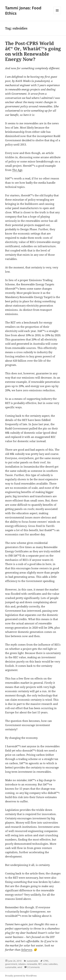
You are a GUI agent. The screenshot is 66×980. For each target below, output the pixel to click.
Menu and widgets (57, 14)
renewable (32, 964)
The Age (17, 170)
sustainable (32, 961)
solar (45, 964)
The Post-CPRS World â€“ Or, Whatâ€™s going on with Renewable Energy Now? (33, 51)
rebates (22, 964)
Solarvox (27, 950)
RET (40, 964)
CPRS (46, 961)
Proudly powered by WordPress (21, 976)
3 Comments (34, 967)
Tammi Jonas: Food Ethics (23, 10)
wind (20, 967)
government (11, 964)
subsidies (53, 964)
